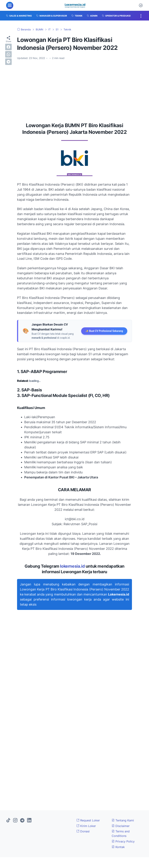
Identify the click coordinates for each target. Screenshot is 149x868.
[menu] (10, 5)
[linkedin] (29, 821)
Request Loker (88, 820)
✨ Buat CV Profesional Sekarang (104, 331)
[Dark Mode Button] (141, 5)
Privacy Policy (123, 841)
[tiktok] (8, 821)
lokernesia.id (72, 566)
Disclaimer (121, 826)
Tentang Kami (123, 820)
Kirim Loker (86, 826)
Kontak (118, 847)
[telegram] (8, 62)
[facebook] (8, 47)
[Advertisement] (74, 90)
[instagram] (15, 821)
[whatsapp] (8, 54)
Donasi (83, 831)
